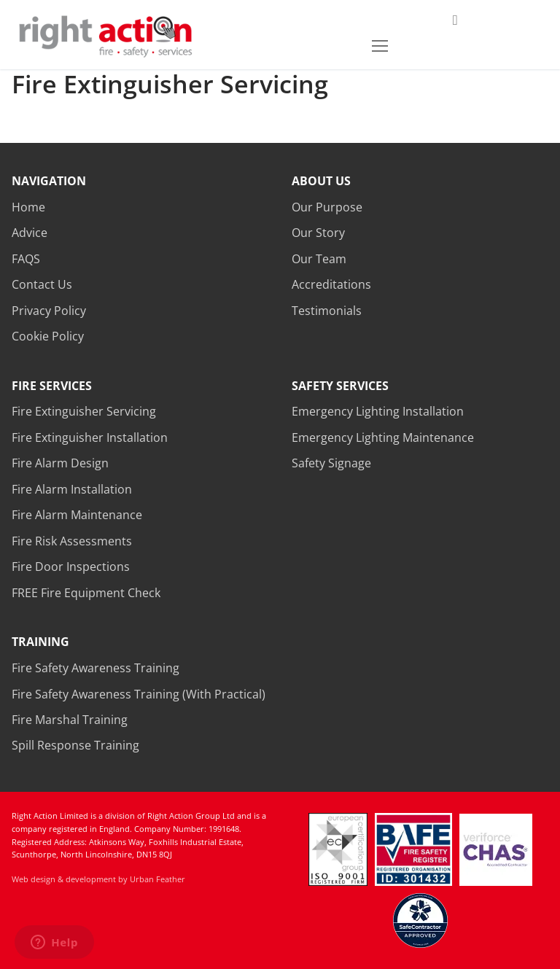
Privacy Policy (49, 311)
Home (28, 207)
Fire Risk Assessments (72, 541)
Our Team (319, 259)
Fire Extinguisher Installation (90, 437)
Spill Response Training (75, 745)
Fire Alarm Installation (72, 489)
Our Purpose (327, 207)
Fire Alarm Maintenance (77, 515)
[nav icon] (380, 46)
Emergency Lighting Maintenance (383, 437)
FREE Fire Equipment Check (86, 593)
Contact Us (42, 284)
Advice (30, 233)
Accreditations (331, 284)
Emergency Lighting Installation (378, 411)
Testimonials (327, 311)
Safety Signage (331, 463)
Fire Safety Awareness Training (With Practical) (139, 694)
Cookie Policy (48, 336)
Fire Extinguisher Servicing (84, 411)
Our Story (318, 233)
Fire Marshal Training (70, 720)
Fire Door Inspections (71, 567)
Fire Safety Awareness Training (96, 668)
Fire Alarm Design (60, 463)
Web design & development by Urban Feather (98, 879)
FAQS (26, 259)
